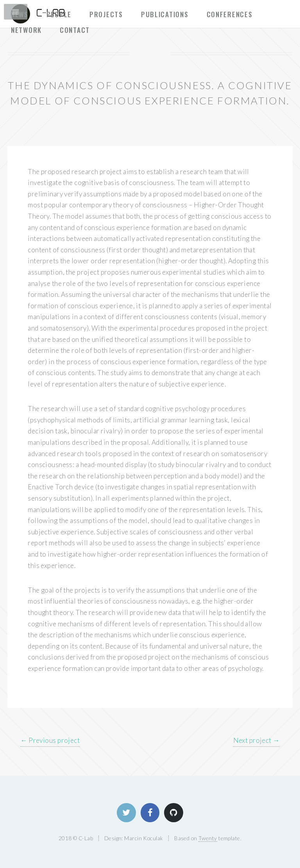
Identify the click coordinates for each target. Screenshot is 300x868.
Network (26, 30)
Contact (75, 30)
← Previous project (50, 740)
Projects (106, 14)
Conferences (230, 14)
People (59, 14)
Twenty (208, 838)
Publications (165, 14)
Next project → (256, 740)
